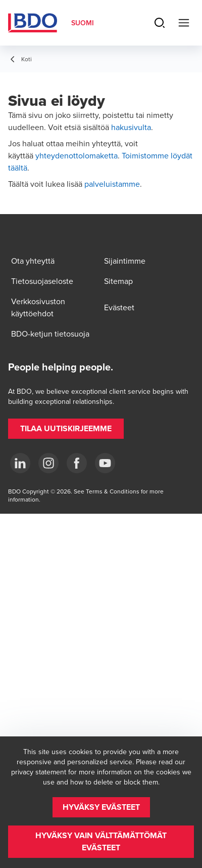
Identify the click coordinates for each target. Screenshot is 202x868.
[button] (66, 429)
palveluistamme (112, 184)
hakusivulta (131, 127)
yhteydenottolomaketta (77, 155)
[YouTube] (105, 463)
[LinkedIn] (20, 463)
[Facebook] (77, 463)
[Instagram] (48, 463)
